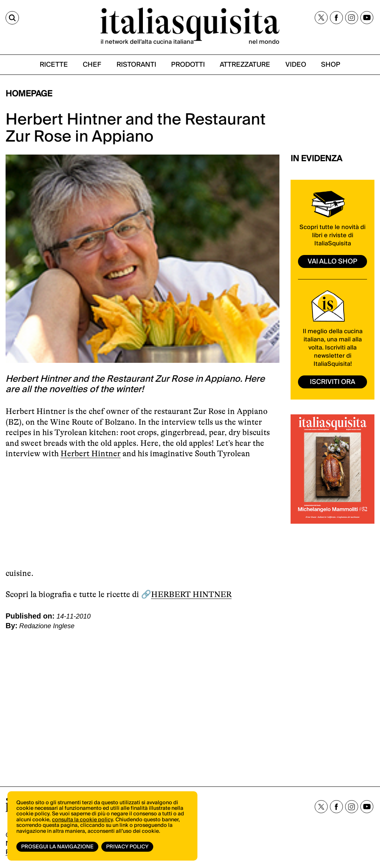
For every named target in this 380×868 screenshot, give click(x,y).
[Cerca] (12, 18)
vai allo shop (332, 261)
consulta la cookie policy (82, 820)
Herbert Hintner (91, 453)
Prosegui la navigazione (57, 847)
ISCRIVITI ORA (332, 382)
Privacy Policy (127, 847)
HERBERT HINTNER (191, 594)
